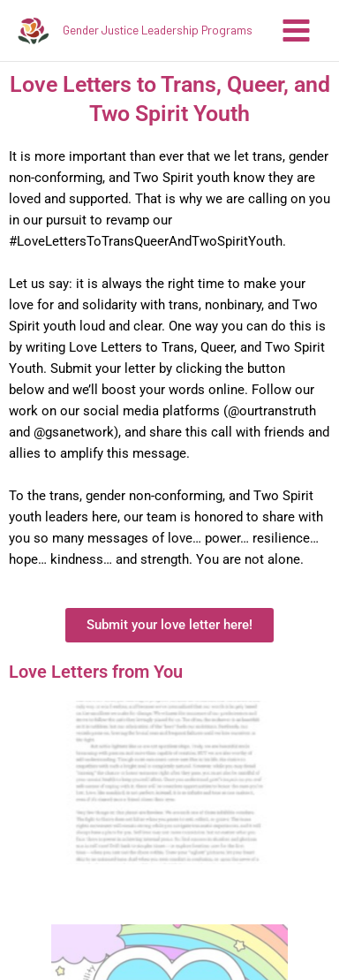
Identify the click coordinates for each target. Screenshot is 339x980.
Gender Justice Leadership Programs (158, 30)
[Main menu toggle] (296, 30)
